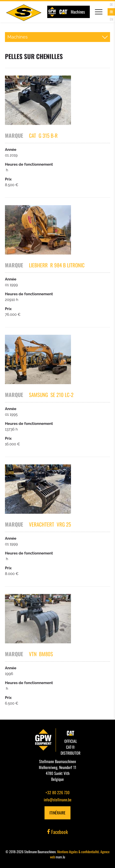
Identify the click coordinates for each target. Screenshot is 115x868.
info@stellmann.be (58, 800)
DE (111, 4)
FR (111, 12)
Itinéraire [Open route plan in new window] (57, 813)
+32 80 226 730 (57, 792)
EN (111, 19)
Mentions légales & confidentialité (78, 852)
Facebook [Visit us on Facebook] (58, 832)
